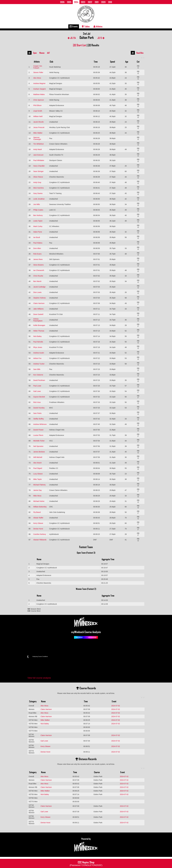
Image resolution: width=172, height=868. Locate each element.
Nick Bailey (37, 336)
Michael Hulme (39, 501)
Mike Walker (38, 133)
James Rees (38, 259)
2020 (103, 2)
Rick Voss (37, 402)
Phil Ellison (37, 105)
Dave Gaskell (38, 314)
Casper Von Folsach (38, 67)
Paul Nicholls (38, 342)
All (30, 53)
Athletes (98, 26)
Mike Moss (37, 496)
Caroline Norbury (40, 534)
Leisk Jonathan (39, 199)
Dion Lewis (37, 292)
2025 (69, 2)
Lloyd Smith (38, 111)
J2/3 (101, 38)
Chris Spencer (39, 100)
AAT (48, 53)
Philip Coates (38, 210)
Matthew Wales (39, 94)
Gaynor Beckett (39, 397)
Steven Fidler (38, 72)
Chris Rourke (38, 276)
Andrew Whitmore (40, 424)
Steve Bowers (38, 265)
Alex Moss (37, 78)
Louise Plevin (38, 435)
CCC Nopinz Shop (86, 863)
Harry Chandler (39, 166)
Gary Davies (38, 193)
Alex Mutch (37, 463)
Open (35, 53)
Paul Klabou (38, 243)
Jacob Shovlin (39, 122)
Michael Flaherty (39, 485)
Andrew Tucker (39, 364)
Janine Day (38, 490)
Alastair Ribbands (40, 540)
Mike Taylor (38, 479)
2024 (76, 2)
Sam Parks (37, 413)
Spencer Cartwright (37, 138)
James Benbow (39, 452)
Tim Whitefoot (38, 144)
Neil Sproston (38, 446)
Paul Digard (38, 468)
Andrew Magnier (39, 83)
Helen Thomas (39, 331)
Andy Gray (37, 182)
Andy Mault (38, 149)
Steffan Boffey (39, 419)
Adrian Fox (37, 358)
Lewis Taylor (38, 221)
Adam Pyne (38, 232)
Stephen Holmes (40, 298)
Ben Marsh (37, 281)
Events (74, 26)
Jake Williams (38, 309)
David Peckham (39, 380)
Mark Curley (38, 226)
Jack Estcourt (38, 155)
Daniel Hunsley (39, 408)
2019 (110, 2)
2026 (62, 2)
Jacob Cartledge (39, 287)
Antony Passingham (38, 320)
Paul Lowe (37, 386)
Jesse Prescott (39, 127)
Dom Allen (37, 248)
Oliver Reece (38, 177)
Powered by (86, 845)
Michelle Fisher (39, 441)
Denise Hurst (38, 529)
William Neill (38, 116)
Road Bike (140, 53)
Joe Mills (37, 204)
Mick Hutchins (39, 188)
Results (94, 45)
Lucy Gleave (38, 474)
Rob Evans (37, 254)
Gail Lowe (37, 391)
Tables (86, 26)
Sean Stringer (38, 171)
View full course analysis (39, 678)
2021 (97, 2)
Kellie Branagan (39, 325)
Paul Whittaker (39, 160)
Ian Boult (37, 237)
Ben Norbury (38, 215)
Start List (80, 45)
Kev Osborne (38, 375)
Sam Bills (37, 369)
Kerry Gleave (38, 523)
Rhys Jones (38, 347)
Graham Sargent (40, 89)
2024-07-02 (116, 706)
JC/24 (72, 38)
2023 (83, 2)
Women (42, 53)
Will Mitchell (38, 457)
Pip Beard (37, 512)
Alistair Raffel (38, 518)
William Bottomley (40, 507)
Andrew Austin (39, 353)
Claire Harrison (39, 303)
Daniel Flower (38, 430)
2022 (90, 2)
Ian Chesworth (39, 270)
